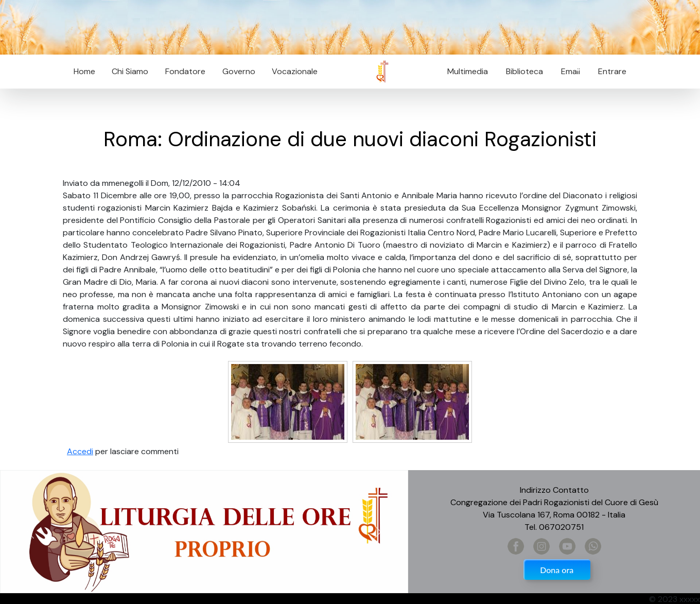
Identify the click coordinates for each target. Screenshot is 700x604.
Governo (239, 71)
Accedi (80, 451)
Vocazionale (295, 71)
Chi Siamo (130, 71)
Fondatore (185, 71)
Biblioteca (524, 71)
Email (567, 71)
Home (84, 71)
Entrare (612, 71)
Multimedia (468, 71)
